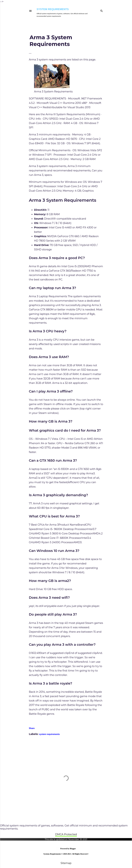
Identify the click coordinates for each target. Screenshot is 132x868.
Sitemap (66, 863)
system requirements (49, 734)
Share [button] (32, 728)
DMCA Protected (66, 834)
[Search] (102, 10)
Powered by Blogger (66, 849)
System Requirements (53, 9)
